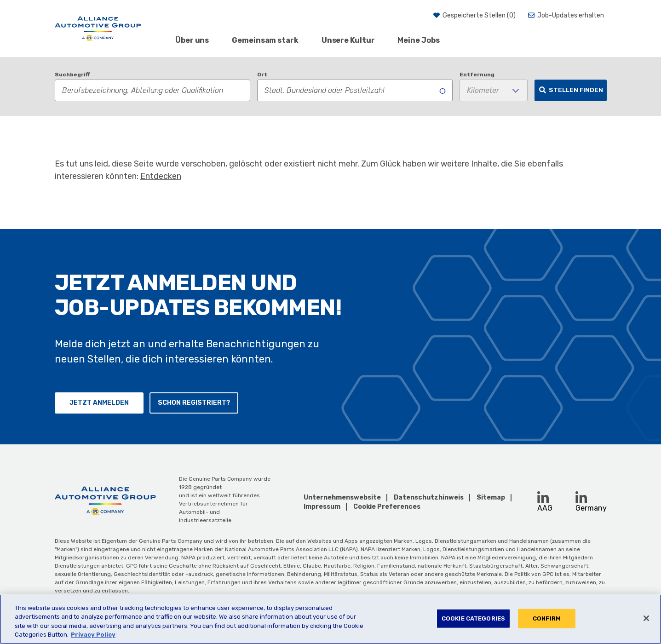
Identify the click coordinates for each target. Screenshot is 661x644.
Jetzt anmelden (99, 403)
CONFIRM (547, 618)
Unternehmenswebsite (342, 497)
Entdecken (161, 176)
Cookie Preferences (387, 507)
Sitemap (491, 497)
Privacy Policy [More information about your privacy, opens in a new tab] (93, 635)
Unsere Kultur (348, 40)
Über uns (192, 40)
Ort (262, 75)
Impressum (322, 507)
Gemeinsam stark (265, 40)
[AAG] (98, 29)
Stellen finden (576, 90)
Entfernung (477, 75)
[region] (330, 619)
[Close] (646, 618)
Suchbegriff (72, 75)
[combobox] (355, 90)
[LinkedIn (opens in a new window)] (543, 497)
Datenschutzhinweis (429, 497)
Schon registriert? (194, 403)
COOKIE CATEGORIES (473, 618)
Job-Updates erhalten (571, 15)
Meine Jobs (418, 40)
